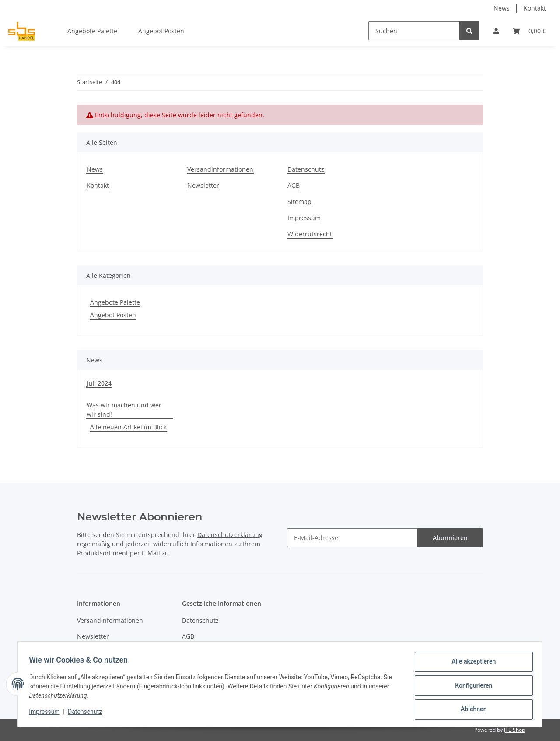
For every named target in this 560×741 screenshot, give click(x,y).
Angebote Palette (115, 302)
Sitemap (299, 202)
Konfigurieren (471, 687)
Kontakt (535, 8)
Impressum (304, 218)
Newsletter (203, 185)
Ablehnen (471, 710)
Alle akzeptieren (471, 664)
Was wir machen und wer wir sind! (124, 410)
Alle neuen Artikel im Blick (128, 427)
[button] (496, 31)
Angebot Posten (113, 315)
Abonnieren (450, 538)
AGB (294, 185)
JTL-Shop (514, 730)
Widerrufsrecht (310, 234)
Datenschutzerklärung (230, 535)
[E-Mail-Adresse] (352, 538)
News (502, 8)
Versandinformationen (220, 169)
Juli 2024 (99, 383)
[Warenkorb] (529, 31)
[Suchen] (414, 31)
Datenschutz (306, 169)
